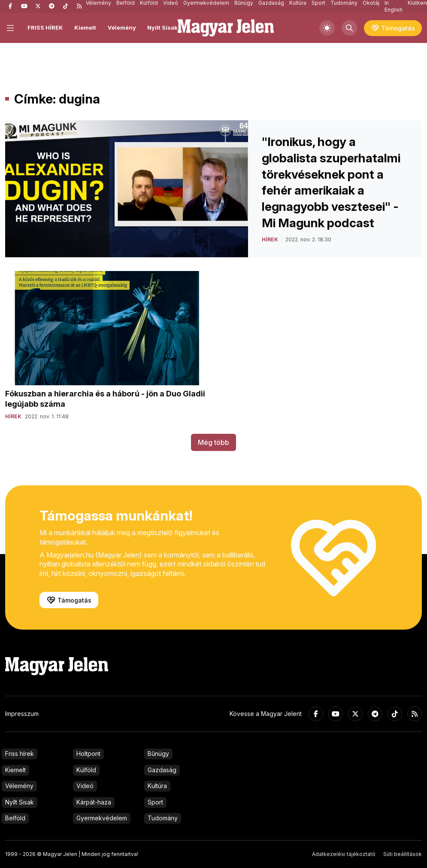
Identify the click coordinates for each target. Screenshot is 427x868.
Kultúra (157, 786)
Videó (85, 786)
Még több (213, 442)
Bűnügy (158, 754)
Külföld (86, 770)
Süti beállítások (403, 854)
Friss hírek (20, 754)
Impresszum (22, 714)
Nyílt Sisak (162, 27)
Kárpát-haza (94, 802)
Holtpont (88, 754)
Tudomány (163, 818)
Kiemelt (85, 27)
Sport (155, 802)
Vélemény (122, 27)
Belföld (15, 818)
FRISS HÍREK (45, 27)
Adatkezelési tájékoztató (344, 854)
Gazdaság (162, 770)
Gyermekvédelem (102, 818)
